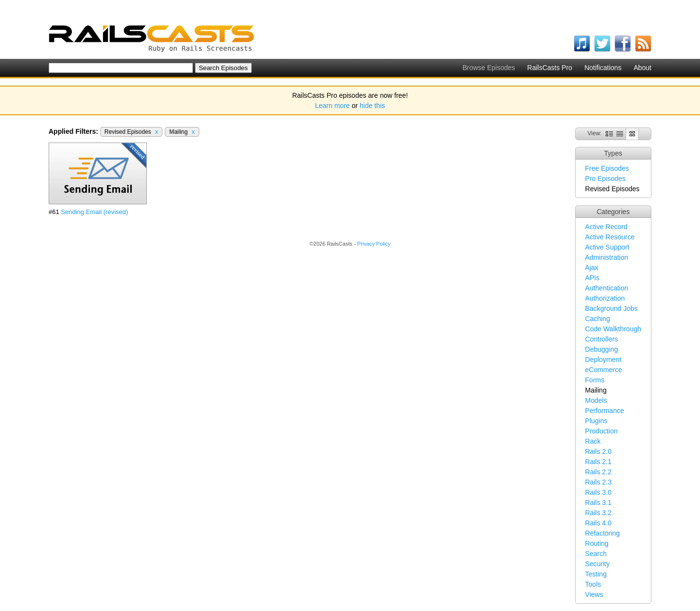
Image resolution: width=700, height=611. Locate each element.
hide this (372, 106)
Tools (593, 584)
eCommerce (604, 370)
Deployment (604, 359)
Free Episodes (607, 168)
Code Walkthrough (613, 329)
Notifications (603, 68)
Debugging (602, 349)
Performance (605, 411)
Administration (607, 257)
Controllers (602, 339)
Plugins (596, 421)
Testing (596, 574)
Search (596, 554)
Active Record (606, 227)
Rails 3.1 (598, 503)
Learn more (332, 106)
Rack (593, 441)
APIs (593, 278)
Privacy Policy (374, 244)
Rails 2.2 (598, 472)
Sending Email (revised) (94, 212)
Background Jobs (612, 308)
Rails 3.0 (598, 492)
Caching (598, 319)
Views (594, 594)
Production (602, 431)
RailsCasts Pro (550, 68)
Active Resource (610, 237)
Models (596, 400)
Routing (597, 543)
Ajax (592, 268)
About (642, 68)
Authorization (605, 298)
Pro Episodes (605, 179)
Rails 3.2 (598, 513)
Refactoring (603, 533)
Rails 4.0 (598, 523)
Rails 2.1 (598, 462)
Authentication (607, 288)
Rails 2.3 (598, 482)
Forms (595, 380)
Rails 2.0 (598, 451)
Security (598, 564)
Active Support (607, 247)
